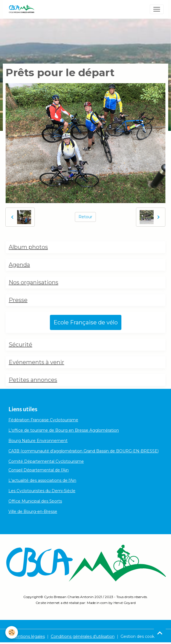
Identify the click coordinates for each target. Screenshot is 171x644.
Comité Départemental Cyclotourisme (46, 461)
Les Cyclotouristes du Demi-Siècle (42, 491)
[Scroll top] (160, 633)
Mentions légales (28, 636)
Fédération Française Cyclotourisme (43, 420)
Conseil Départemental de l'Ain (39, 470)
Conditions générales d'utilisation (83, 636)
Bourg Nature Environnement (38, 441)
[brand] (23, 9)
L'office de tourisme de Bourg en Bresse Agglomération (64, 430)
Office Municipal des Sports (35, 501)
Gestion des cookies (140, 636)
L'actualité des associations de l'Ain (42, 480)
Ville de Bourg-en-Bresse (33, 512)
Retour (85, 217)
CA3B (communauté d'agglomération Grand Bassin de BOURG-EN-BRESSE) (84, 451)
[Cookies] (12, 632)
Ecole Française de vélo (86, 322)
